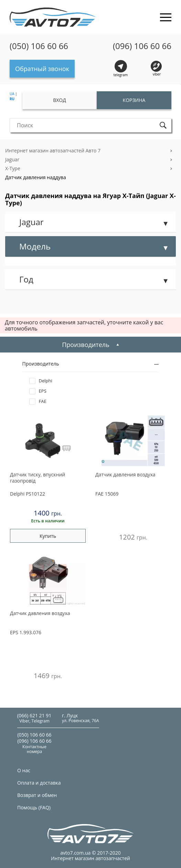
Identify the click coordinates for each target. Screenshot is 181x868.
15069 (107, 494)
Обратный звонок (42, 69)
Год (26, 279)
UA (12, 94)
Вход (60, 100)
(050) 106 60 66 (39, 46)
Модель (35, 246)
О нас (24, 770)
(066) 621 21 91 (34, 715)
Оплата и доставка (39, 783)
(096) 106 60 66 (142, 46)
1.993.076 (26, 632)
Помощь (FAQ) (34, 807)
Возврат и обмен (37, 795)
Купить (48, 536)
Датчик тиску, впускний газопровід (38, 478)
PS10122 (28, 494)
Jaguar (12, 159)
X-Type (13, 168)
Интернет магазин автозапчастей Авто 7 (53, 151)
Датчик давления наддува (36, 177)
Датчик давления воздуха (125, 475)
